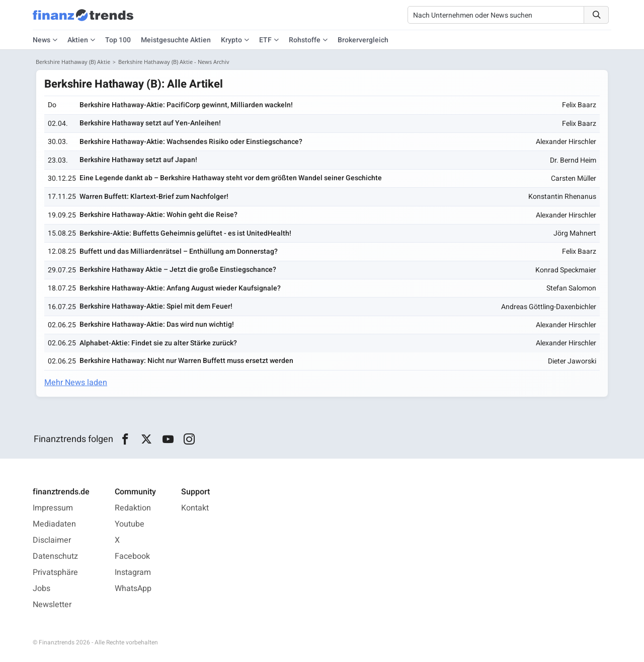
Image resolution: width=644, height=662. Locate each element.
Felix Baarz (579, 105)
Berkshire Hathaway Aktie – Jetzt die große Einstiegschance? (178, 270)
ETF (265, 40)
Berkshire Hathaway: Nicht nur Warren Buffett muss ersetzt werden (186, 361)
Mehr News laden (76, 383)
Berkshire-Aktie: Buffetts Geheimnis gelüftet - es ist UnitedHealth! (185, 233)
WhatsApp (133, 589)
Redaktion (133, 508)
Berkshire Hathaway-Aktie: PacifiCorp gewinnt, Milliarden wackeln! (186, 105)
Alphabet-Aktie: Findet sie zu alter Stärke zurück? (158, 343)
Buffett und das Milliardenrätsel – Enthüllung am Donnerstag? (179, 251)
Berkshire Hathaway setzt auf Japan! (138, 160)
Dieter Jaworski (572, 361)
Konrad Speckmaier (566, 270)
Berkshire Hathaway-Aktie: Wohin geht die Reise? (158, 215)
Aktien (78, 40)
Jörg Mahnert (575, 233)
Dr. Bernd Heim (573, 160)
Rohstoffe (305, 40)
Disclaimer (52, 540)
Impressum (53, 508)
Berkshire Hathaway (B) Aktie (73, 62)
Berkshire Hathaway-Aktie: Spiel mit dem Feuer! (156, 306)
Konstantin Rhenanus (562, 197)
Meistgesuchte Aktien (176, 40)
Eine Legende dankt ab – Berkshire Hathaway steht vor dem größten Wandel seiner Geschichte (231, 178)
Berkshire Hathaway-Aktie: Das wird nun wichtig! (157, 324)
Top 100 (118, 40)
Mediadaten (54, 524)
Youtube (130, 524)
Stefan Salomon (571, 288)
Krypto (231, 40)
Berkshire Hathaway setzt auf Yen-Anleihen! (150, 123)
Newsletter (52, 605)
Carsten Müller (574, 178)
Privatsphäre (55, 572)
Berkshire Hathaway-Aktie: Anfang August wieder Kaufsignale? (180, 288)
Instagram (133, 572)
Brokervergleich (363, 40)
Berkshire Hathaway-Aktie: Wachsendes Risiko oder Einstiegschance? (191, 142)
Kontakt (195, 508)
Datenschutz (55, 556)
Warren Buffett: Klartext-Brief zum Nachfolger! (154, 197)
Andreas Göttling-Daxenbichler (549, 307)
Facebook (132, 556)
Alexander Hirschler (566, 142)
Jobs (42, 589)
